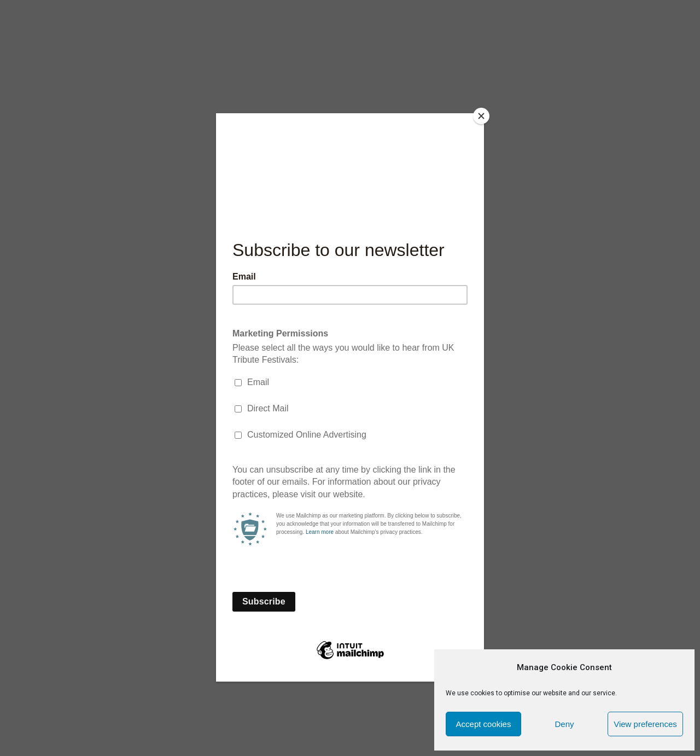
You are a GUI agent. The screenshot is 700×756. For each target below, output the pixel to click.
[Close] (481, 116)
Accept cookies (484, 724)
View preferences (645, 724)
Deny (564, 724)
